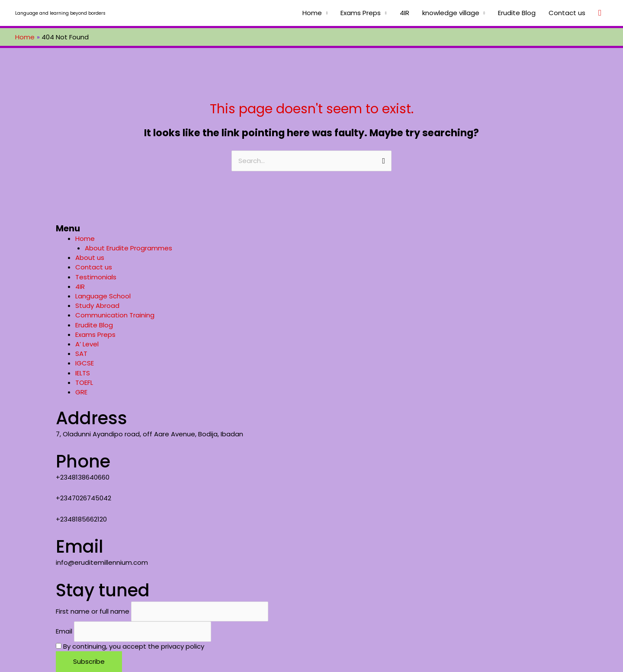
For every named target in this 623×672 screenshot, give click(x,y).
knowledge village (451, 13)
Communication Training (115, 315)
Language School (103, 296)
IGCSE (85, 363)
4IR (405, 13)
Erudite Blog (517, 13)
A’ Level (87, 344)
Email (64, 632)
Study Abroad (97, 306)
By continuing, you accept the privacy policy (130, 646)
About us (90, 258)
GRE (81, 392)
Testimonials (96, 277)
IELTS (83, 373)
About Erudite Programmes (128, 248)
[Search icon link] (600, 13)
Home (312, 13)
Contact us (567, 13)
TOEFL (84, 382)
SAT (81, 354)
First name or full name (93, 611)
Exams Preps (361, 13)
